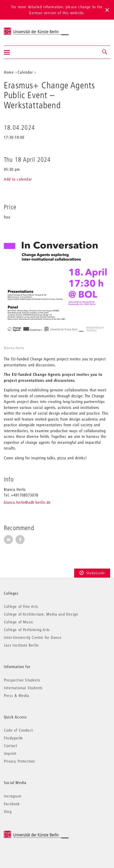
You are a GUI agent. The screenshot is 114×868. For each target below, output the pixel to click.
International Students (23, 688)
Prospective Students (22, 680)
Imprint (10, 753)
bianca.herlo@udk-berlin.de (27, 502)
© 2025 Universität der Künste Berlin (31, 833)
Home (9, 72)
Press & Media (17, 695)
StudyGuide (92, 573)
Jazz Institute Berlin (21, 645)
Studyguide (13, 738)
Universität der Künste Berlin (24, 29)
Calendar (25, 72)
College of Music (19, 622)
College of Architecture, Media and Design (41, 614)
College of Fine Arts (21, 606)
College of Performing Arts (27, 630)
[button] (105, 52)
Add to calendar (18, 179)
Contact (10, 746)
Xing (8, 811)
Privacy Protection (20, 761)
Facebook (12, 804)
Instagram (13, 796)
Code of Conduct (18, 730)
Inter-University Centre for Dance (33, 637)
